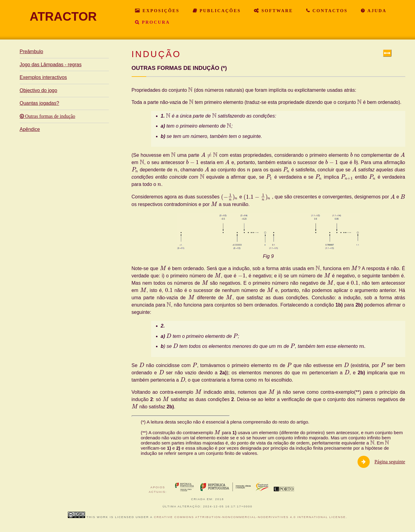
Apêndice (30, 129)
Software (276, 11)
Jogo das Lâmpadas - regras (51, 65)
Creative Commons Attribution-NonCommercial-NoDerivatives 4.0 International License (250, 517)
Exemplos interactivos (43, 77)
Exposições (160, 11)
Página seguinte (390, 462)
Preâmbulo (31, 51)
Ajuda (376, 11)
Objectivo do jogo (39, 90)
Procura (155, 22)
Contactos (329, 11)
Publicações (219, 11)
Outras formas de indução (50, 116)
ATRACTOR (63, 16)
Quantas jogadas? (40, 103)
